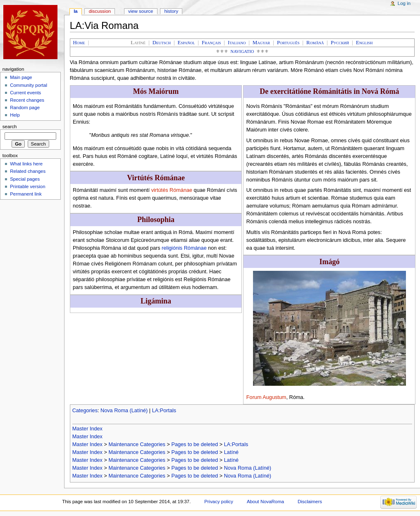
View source (141, 11)
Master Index (87, 429)
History (171, 11)
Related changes (28, 171)
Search (10, 127)
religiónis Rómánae (184, 248)
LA (76, 11)
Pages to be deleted (194, 444)
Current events (25, 93)
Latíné (231, 452)
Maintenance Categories (137, 444)
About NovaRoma (265, 502)
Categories (85, 411)
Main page (21, 77)
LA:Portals (164, 411)
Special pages (25, 179)
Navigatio (242, 51)
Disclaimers (310, 502)
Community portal (29, 85)
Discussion (100, 11)
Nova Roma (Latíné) (124, 411)
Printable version (27, 186)
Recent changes (27, 100)
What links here (26, 164)
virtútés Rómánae (172, 190)
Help (15, 115)
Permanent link (26, 194)
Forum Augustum (266, 397)
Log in (404, 3)
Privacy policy (219, 502)
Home (79, 43)
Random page (25, 107)
